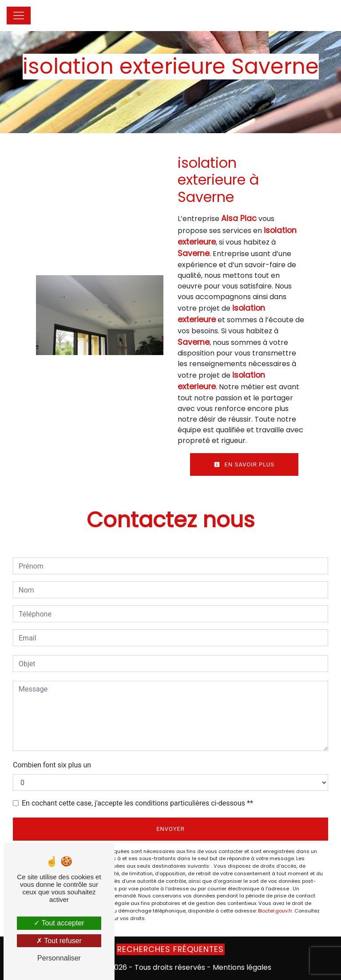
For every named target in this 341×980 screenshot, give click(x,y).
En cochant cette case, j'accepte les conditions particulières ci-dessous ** (137, 803)
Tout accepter (59, 923)
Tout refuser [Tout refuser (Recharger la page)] (59, 941)
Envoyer (170, 829)
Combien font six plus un (52, 765)
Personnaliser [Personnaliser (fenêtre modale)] (59, 958)
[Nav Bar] (19, 16)
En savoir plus (244, 464)
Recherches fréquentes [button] (170, 949)
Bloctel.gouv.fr (275, 911)
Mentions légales (241, 967)
